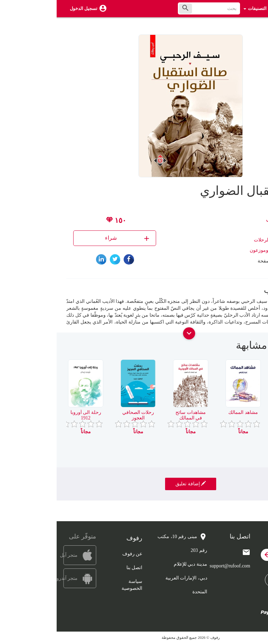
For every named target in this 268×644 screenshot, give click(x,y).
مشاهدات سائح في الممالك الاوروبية (134, 418)
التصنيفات (198, 8)
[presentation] (253, 348)
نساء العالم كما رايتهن (239, 415)
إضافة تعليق (134, 484)
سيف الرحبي (222, 219)
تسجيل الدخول (27, 8)
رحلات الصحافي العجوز (82, 415)
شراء (71, 238)
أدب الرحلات (210, 240)
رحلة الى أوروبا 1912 (29, 415)
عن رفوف (76, 554)
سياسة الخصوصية (75, 585)
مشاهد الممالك (186, 412)
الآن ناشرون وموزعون (215, 250)
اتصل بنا (78, 568)
